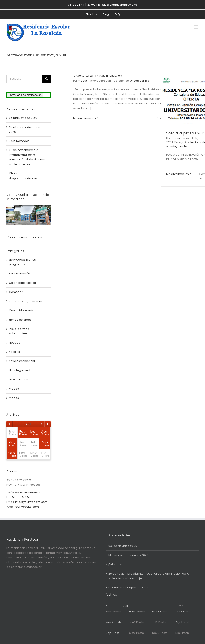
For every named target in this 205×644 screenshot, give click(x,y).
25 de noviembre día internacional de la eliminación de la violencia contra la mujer (149, 576)
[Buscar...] (24, 79)
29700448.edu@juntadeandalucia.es (112, 5)
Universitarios (18, 379)
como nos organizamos (26, 301)
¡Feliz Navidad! (19, 141)
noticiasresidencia (22, 361)
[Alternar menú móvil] (196, 27)
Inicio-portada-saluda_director (20, 331)
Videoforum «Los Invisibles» (99, 75)
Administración (19, 274)
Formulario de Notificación (25, 95)
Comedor (16, 292)
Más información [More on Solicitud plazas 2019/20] (177, 174)
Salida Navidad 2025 (23, 118)
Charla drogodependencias (128, 587)
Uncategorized (140, 81)
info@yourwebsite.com (31, 502)
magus (83, 81)
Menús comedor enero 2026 (128, 555)
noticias (14, 352)
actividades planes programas (22, 262)
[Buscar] (46, 79)
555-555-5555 (30, 492)
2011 (28, 424)
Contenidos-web (21, 310)
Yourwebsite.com (27, 507)
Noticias (15, 343)
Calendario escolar (23, 283)
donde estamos (20, 320)
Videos (14, 389)
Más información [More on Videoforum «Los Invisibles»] (85, 118)
